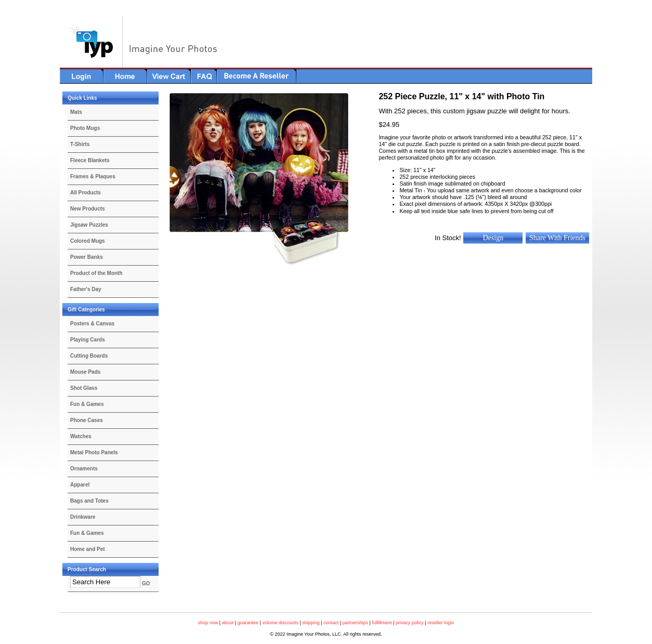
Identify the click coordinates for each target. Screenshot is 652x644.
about (228, 623)
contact (331, 623)
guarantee (248, 623)
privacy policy (410, 623)
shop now (208, 623)
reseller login (441, 623)
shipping (311, 623)
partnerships (356, 623)
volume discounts (280, 623)
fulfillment (382, 623)
